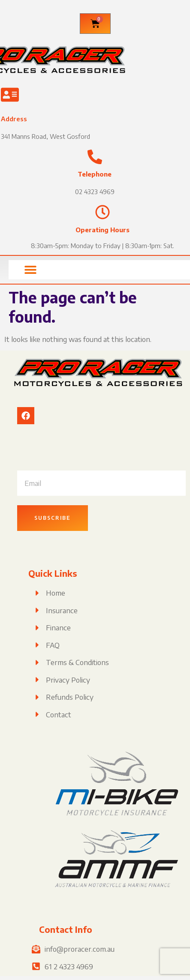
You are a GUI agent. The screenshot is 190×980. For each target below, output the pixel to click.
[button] (30, 270)
